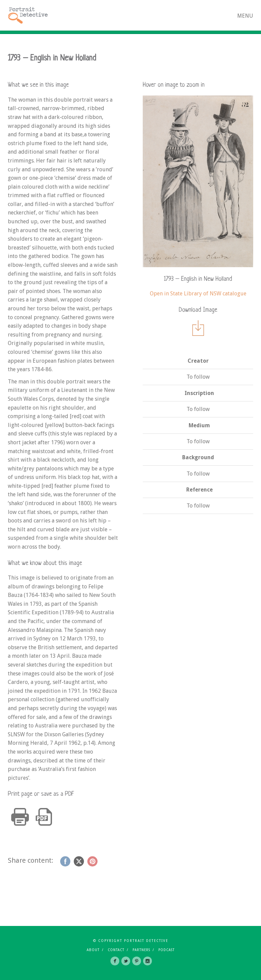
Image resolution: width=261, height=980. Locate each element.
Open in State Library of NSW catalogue (198, 294)
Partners (141, 950)
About (93, 950)
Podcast (167, 950)
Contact (116, 950)
